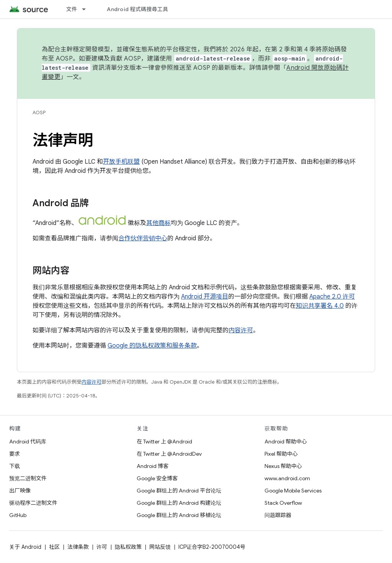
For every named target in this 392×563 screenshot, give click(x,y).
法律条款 (78, 547)
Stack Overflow (283, 503)
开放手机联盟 (121, 162)
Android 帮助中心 (286, 442)
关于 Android (25, 547)
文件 (72, 9)
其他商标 (158, 223)
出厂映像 (20, 491)
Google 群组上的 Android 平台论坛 (179, 491)
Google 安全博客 (157, 478)
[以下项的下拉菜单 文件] (87, 9)
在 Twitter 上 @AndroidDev (169, 454)
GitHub (18, 515)
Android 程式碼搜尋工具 (137, 9)
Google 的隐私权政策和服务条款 (152, 346)
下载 (15, 466)
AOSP (39, 112)
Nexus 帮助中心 (283, 466)
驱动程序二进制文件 (33, 503)
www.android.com (287, 478)
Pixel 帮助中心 (281, 454)
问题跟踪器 (278, 515)
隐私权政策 (128, 547)
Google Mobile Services (293, 491)
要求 (15, 454)
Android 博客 (153, 466)
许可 (102, 547)
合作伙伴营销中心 (143, 238)
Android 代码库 (28, 442)
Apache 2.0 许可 (332, 297)
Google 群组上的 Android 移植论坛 (179, 515)
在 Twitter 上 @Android (164, 442)
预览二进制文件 (28, 478)
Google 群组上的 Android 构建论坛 (179, 503)
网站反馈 (160, 547)
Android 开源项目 (205, 297)
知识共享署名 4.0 (320, 306)
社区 (54, 547)
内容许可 (241, 330)
